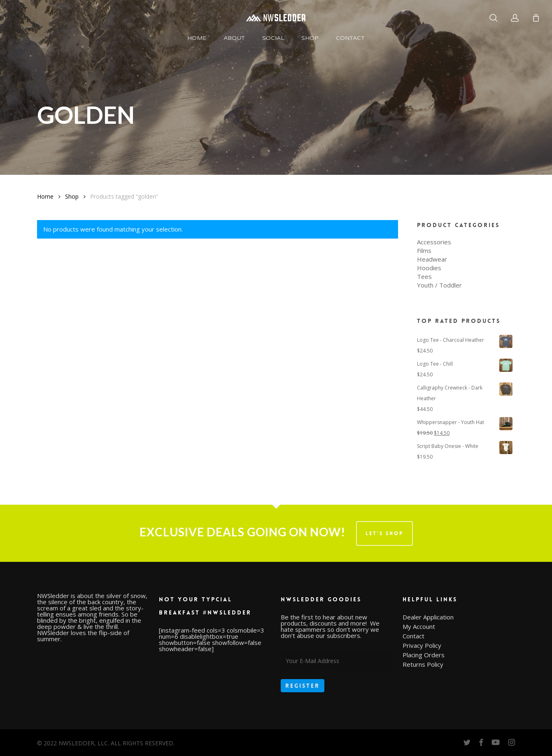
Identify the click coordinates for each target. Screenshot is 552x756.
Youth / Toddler (439, 285)
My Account (419, 627)
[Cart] (536, 18)
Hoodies (429, 268)
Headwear (432, 259)
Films (424, 251)
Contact (413, 636)
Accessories (434, 242)
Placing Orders (424, 655)
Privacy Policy (422, 646)
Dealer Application (428, 617)
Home (45, 196)
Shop (72, 196)
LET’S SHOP (384, 533)
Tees (424, 277)
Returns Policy (423, 664)
